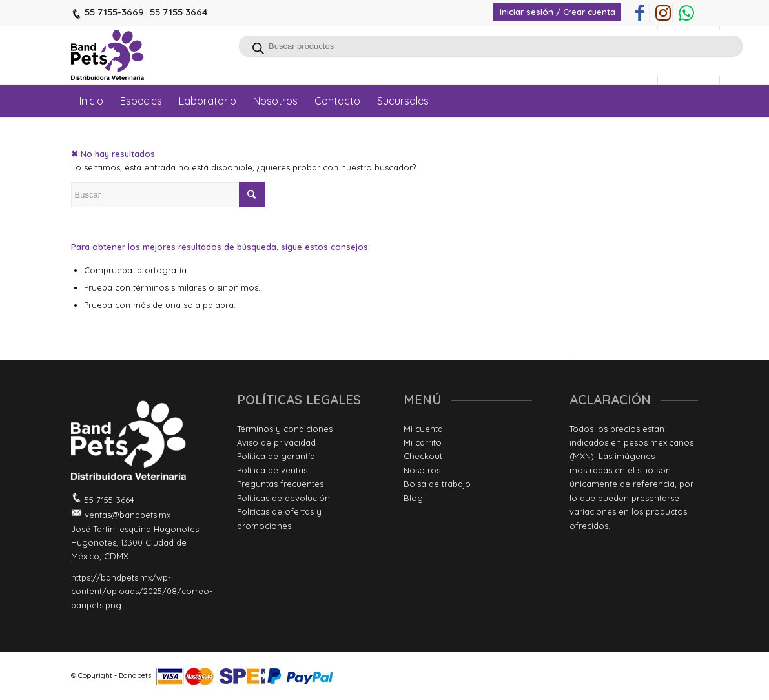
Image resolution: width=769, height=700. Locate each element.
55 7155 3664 (179, 12)
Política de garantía (276, 456)
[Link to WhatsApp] (686, 13)
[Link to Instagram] (663, 13)
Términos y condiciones (285, 429)
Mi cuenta (423, 429)
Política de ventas (272, 470)
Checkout (423, 456)
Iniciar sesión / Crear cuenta (558, 12)
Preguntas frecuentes (280, 484)
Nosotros (422, 470)
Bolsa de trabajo (437, 484)
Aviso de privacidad (276, 442)
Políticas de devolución (283, 498)
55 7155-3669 (113, 12)
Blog (413, 498)
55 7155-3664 (108, 500)
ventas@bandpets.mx (126, 515)
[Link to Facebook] (640, 13)
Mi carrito (423, 442)
